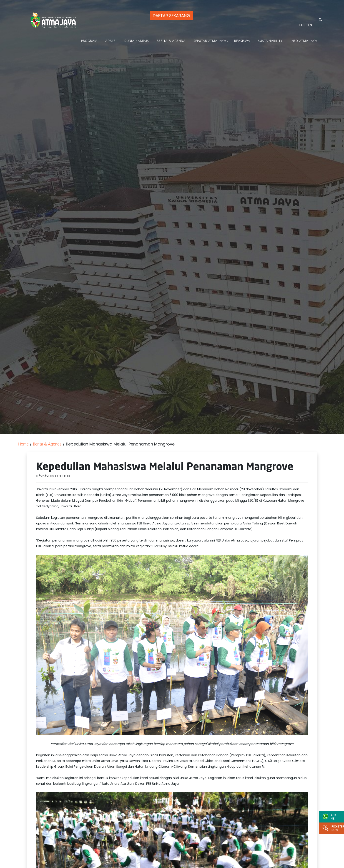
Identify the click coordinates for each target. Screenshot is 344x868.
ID (300, 25)
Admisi (111, 41)
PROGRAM (89, 41)
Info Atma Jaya (304, 41)
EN (310, 25)
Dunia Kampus (137, 41)
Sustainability (270, 41)
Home (23, 444)
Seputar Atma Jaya (210, 41)
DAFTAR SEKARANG (171, 16)
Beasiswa (242, 41)
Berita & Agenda (171, 41)
